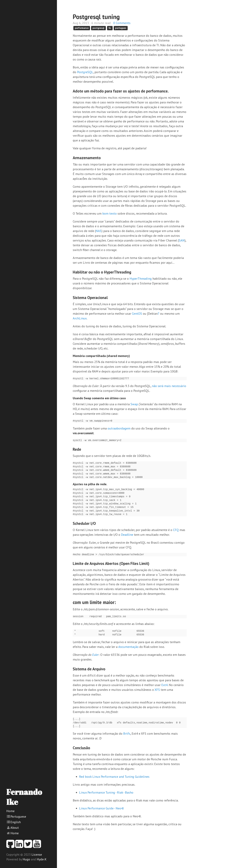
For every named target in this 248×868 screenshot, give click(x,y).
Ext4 (164, 685)
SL (110, 28)
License (37, 855)
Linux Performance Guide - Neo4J (101, 808)
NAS (99, 231)
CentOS (137, 314)
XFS (157, 690)
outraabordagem (119, 428)
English (16, 822)
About (15, 828)
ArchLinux (80, 318)
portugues (121, 28)
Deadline (127, 535)
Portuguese (18, 817)
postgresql (98, 28)
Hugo (26, 859)
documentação (128, 647)
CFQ (176, 530)
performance (82, 28)
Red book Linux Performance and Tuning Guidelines (114, 777)
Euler (95, 655)
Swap (134, 404)
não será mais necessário (169, 386)
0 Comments (122, 23)
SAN (182, 240)
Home (10, 811)
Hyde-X (42, 859)
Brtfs (127, 734)
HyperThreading (141, 279)
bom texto (110, 213)
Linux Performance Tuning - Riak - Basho (106, 792)
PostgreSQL (85, 72)
